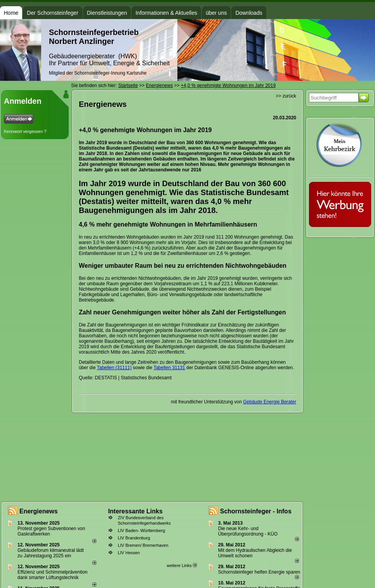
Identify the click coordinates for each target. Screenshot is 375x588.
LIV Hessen (129, 553)
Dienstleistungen (107, 13)
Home (11, 13)
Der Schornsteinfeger (52, 13)
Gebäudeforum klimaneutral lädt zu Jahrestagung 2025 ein (51, 553)
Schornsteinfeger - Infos (256, 511)
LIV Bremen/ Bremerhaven (143, 545)
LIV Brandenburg (134, 538)
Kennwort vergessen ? (25, 131)
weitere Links (181, 565)
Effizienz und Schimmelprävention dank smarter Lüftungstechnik (53, 575)
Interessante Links (135, 511)
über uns (216, 13)
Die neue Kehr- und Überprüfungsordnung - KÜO (248, 531)
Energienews (39, 511)
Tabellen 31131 (169, 368)
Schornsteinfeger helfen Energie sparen (259, 572)
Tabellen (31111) (114, 368)
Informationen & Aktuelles (166, 13)
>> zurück (286, 96)
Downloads (249, 13)
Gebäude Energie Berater (270, 402)
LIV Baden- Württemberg (141, 530)
